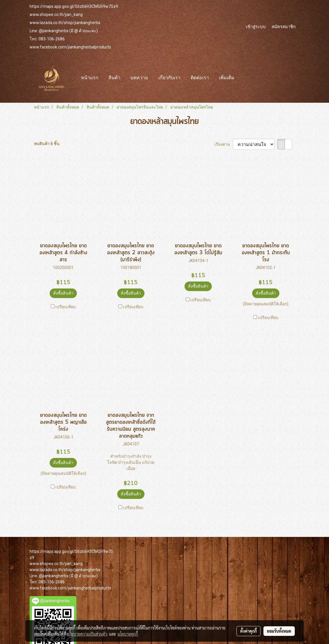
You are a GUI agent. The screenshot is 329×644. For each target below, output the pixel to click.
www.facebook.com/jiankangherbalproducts (70, 47)
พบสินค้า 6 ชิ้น (47, 144)
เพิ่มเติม (227, 78)
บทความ (139, 78)
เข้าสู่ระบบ (256, 26)
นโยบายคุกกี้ (128, 634)
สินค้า (114, 78)
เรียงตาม (224, 144)
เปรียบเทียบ (66, 307)
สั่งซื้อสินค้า (63, 293)
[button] (245, 78)
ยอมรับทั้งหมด (279, 631)
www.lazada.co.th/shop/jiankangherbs (65, 23)
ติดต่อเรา (200, 78)
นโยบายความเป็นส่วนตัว (87, 634)
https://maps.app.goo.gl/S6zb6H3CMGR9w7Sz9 (74, 6)
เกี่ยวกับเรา (169, 78)
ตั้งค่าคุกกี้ (248, 631)
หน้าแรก (90, 78)
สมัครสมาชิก (284, 26)
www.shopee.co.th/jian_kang (56, 15)
